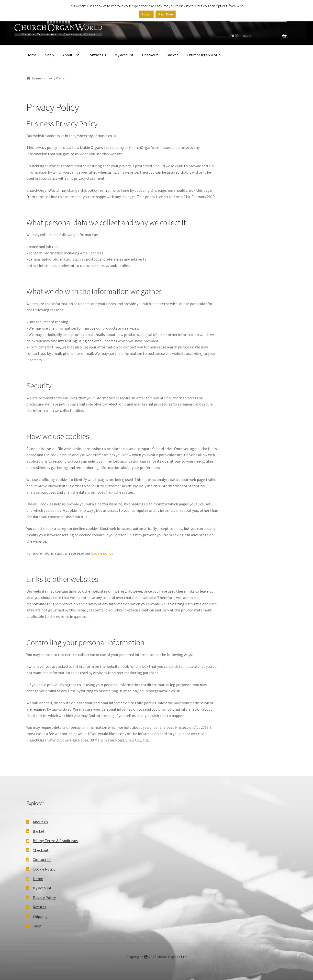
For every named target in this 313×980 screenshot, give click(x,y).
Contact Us (97, 55)
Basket (172, 55)
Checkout (150, 55)
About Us (40, 822)
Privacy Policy (44, 897)
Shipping (40, 916)
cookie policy (102, 553)
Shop (50, 55)
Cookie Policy (44, 869)
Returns (39, 907)
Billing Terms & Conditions (55, 841)
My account (124, 55)
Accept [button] (146, 14)
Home (32, 55)
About (67, 55)
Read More (166, 14)
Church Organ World (204, 55)
